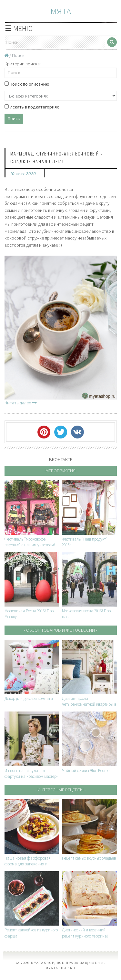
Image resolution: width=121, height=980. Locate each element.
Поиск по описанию (27, 84)
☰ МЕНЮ (19, 28)
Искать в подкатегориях (32, 107)
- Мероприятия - (60, 471)
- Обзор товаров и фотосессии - (60, 630)
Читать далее (21, 403)
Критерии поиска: (23, 64)
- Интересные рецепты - (60, 790)
